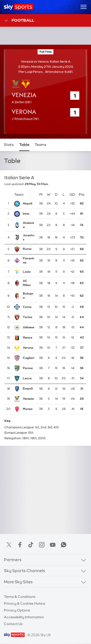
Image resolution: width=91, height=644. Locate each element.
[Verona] (29, 348)
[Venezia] (29, 399)
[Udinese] (29, 328)
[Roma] (29, 249)
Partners (13, 560)
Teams (41, 145)
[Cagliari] (29, 358)
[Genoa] (29, 338)
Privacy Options (17, 610)
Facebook (20, 545)
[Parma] (29, 369)
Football (19, 21)
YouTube (53, 545)
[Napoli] (29, 204)
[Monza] (29, 409)
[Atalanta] (29, 225)
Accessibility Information (24, 617)
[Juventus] (29, 238)
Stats (9, 145)
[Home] (19, 7)
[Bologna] (29, 296)
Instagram (42, 545)
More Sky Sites (18, 582)
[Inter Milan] (29, 214)
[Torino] (29, 318)
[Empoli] (29, 389)
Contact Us (13, 624)
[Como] (29, 307)
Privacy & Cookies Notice (25, 603)
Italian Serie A (19, 178)
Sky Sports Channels (25, 571)
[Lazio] (29, 272)
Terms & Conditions (20, 597)
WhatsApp (64, 545)
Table (24, 145)
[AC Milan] (29, 284)
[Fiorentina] (29, 261)
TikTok (31, 545)
